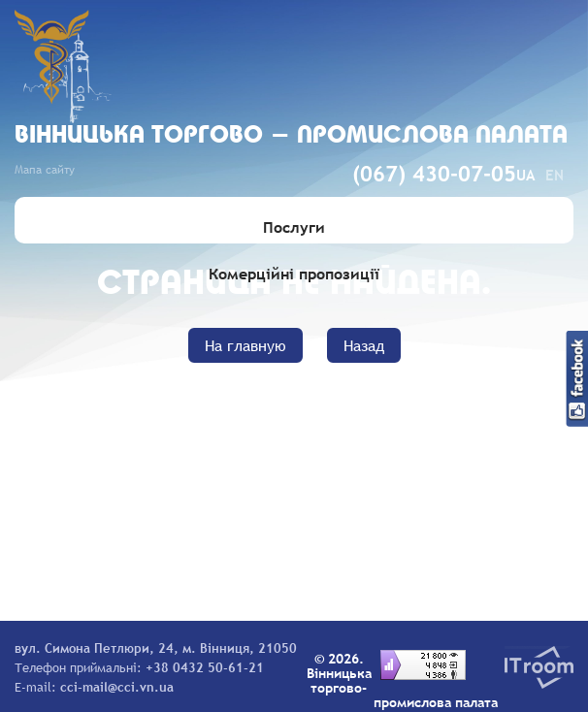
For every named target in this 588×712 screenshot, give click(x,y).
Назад (364, 345)
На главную (245, 345)
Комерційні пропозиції (294, 274)
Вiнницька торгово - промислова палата (291, 136)
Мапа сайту (45, 170)
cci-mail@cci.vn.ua (117, 687)
